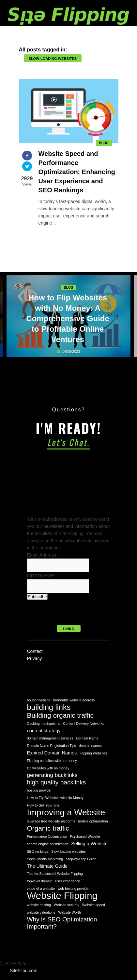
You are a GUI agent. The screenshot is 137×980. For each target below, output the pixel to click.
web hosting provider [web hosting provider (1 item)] (74, 889)
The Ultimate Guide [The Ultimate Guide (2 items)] (47, 866)
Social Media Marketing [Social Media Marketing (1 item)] (45, 859)
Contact (35, 651)
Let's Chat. (68, 442)
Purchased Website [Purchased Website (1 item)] (85, 836)
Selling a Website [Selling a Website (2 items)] (89, 844)
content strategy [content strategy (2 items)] (44, 731)
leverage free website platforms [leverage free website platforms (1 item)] (51, 821)
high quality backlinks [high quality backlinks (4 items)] (57, 782)
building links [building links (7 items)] (49, 707)
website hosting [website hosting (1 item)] (39, 905)
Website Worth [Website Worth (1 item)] (69, 912)
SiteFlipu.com (24, 971)
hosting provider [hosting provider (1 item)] (39, 790)
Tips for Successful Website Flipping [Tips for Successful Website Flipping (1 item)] (55, 874)
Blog (104, 143)
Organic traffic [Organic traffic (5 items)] (48, 828)
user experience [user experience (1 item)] (68, 881)
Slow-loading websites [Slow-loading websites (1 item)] (68, 851)
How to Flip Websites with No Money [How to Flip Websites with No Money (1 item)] (55, 798)
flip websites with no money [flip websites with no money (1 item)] (48, 768)
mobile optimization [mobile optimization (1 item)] (93, 821)
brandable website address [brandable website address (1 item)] (74, 700)
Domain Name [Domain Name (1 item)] (87, 738)
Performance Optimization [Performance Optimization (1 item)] (47, 836)
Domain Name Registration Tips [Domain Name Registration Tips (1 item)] (52, 746)
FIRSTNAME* (41, 576)
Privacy (35, 658)
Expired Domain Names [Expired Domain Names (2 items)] (52, 753)
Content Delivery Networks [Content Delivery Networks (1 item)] (84, 724)
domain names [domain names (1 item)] (90, 746)
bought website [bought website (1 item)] (39, 700)
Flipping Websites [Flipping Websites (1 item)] (93, 753)
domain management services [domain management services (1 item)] (50, 738)
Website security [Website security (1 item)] (67, 905)
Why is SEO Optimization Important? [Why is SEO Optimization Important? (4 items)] (62, 923)
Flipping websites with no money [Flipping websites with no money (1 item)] (52, 761)
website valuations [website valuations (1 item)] (41, 912)
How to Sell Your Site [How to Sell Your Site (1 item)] (43, 805)
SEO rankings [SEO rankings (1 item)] (38, 851)
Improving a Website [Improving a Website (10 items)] (66, 812)
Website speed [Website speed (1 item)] (94, 905)
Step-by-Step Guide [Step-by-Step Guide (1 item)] (81, 859)
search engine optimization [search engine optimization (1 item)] (48, 844)
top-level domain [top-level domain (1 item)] (40, 881)
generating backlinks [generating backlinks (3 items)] (52, 775)
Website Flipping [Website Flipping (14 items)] (62, 896)
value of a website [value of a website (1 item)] (41, 889)
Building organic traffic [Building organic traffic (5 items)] (61, 715)
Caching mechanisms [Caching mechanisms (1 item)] (44, 724)
